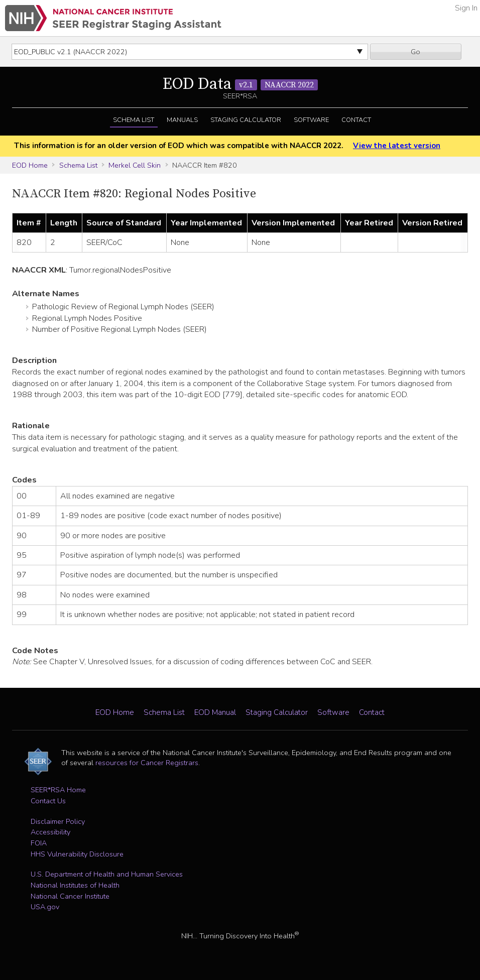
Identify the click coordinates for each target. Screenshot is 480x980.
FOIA (39, 843)
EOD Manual (215, 712)
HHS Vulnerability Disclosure (77, 854)
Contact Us (48, 801)
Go (415, 52)
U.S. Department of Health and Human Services (107, 874)
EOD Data (240, 84)
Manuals (182, 120)
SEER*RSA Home (58, 790)
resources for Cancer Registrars (147, 763)
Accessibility (50, 832)
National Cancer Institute (70, 896)
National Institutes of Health (75, 885)
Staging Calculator (246, 120)
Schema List (134, 120)
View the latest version (397, 146)
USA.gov (45, 907)
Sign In (466, 8)
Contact (356, 120)
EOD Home (30, 165)
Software (311, 120)
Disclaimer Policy (58, 821)
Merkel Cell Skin (135, 165)
